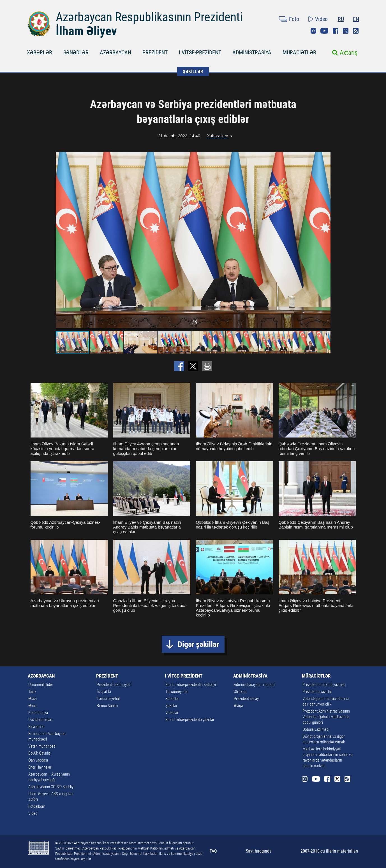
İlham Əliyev (86, 31)
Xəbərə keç (217, 136)
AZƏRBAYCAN (115, 52)
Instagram (313, 31)
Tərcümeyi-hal (108, 699)
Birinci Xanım (107, 706)
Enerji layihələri (40, 767)
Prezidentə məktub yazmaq (324, 685)
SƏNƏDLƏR (76, 52)
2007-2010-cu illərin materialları (329, 851)
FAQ (213, 851)
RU (341, 19)
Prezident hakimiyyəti (114, 685)
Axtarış (349, 53)
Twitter (346, 31)
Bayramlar (37, 727)
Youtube (324, 31)
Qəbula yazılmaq (315, 729)
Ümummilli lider (41, 685)
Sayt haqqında (259, 851)
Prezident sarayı (247, 699)
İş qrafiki (104, 692)
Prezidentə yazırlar (317, 692)
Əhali (32, 706)
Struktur (240, 692)
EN (356, 19)
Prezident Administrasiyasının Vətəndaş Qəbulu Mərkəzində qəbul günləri (326, 717)
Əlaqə (238, 706)
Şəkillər (171, 706)
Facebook (336, 31)
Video (321, 19)
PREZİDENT (155, 52)
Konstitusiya (38, 713)
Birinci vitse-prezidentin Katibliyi (191, 685)
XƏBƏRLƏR (40, 52)
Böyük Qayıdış (40, 753)
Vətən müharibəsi (42, 746)
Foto (294, 19)
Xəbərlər (172, 699)
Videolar (172, 713)
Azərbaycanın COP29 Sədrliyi (51, 787)
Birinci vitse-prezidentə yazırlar (190, 720)
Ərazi (33, 699)
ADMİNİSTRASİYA (252, 52)
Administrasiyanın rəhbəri (254, 685)
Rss (356, 31)
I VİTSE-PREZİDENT (200, 52)
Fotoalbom (37, 806)
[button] (325, 240)
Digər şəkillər (198, 644)
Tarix (32, 692)
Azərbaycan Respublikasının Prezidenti (149, 17)
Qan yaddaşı (38, 760)
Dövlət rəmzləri (40, 720)
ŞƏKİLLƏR (193, 72)
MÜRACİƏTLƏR (299, 52)
